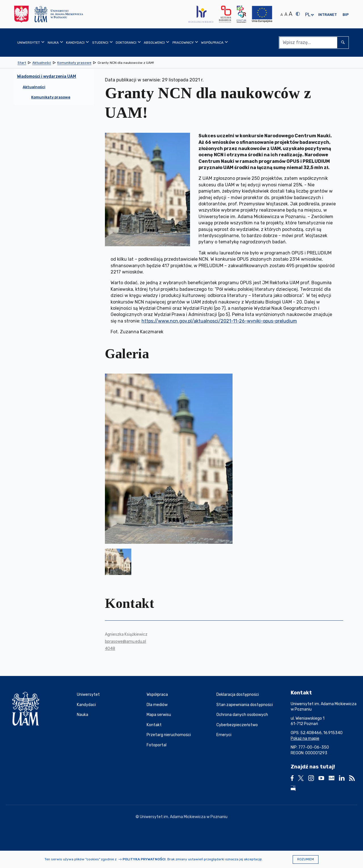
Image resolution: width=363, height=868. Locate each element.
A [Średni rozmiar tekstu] (286, 14)
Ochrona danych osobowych (242, 715)
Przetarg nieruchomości (169, 735)
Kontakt (154, 725)
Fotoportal (157, 745)
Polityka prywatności (144, 859)
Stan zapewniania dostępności (245, 705)
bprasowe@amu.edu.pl (125, 641)
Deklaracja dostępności (238, 695)
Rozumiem (306, 859)
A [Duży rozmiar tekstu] (291, 14)
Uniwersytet (88, 695)
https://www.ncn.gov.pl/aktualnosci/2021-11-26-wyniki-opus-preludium (219, 321)
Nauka (83, 715)
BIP (346, 15)
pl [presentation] (308, 15)
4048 (110, 649)
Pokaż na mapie (305, 739)
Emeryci (224, 735)
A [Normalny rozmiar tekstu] (282, 15)
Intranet (328, 15)
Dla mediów (157, 705)
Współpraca (157, 695)
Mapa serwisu (159, 715)
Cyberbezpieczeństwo (237, 725)
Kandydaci (86, 705)
